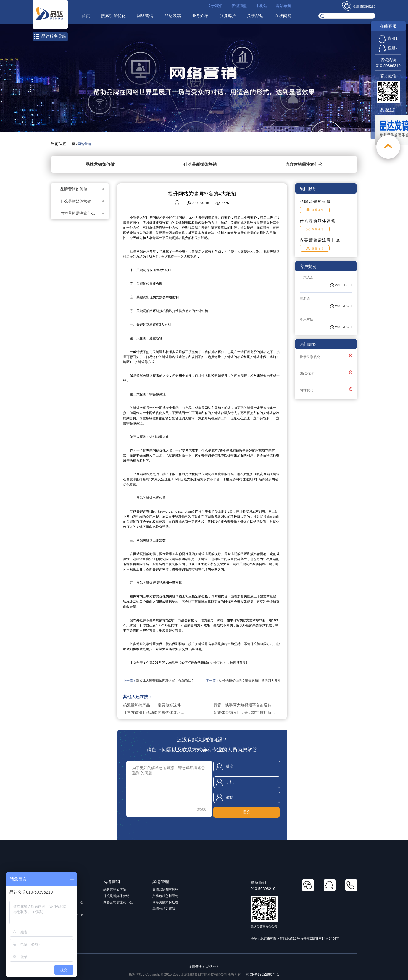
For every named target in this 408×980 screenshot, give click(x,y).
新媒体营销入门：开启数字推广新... (244, 712)
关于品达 (255, 16)
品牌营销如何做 (100, 164)
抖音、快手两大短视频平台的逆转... (244, 705)
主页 (72, 144)
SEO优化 (307, 373)
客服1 (388, 38)
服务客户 (228, 16)
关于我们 (215, 6)
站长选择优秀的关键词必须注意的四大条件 (250, 681)
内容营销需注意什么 (304, 164)
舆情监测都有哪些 (165, 889)
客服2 (388, 48)
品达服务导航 (50, 36)
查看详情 (315, 210)
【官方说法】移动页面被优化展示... (154, 712)
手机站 (261, 6)
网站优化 (307, 390)
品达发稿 (173, 16)
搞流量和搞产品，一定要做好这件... (154, 705)
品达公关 (213, 967)
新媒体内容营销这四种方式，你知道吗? (165, 681)
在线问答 (283, 16)
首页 (86, 16)
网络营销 (145, 16)
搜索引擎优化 (113, 16)
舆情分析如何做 (164, 909)
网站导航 (283, 6)
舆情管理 (161, 882)
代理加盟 (239, 6)
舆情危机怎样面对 (165, 896)
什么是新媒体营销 (200, 164)
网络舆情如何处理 (165, 902)
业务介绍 (200, 16)
